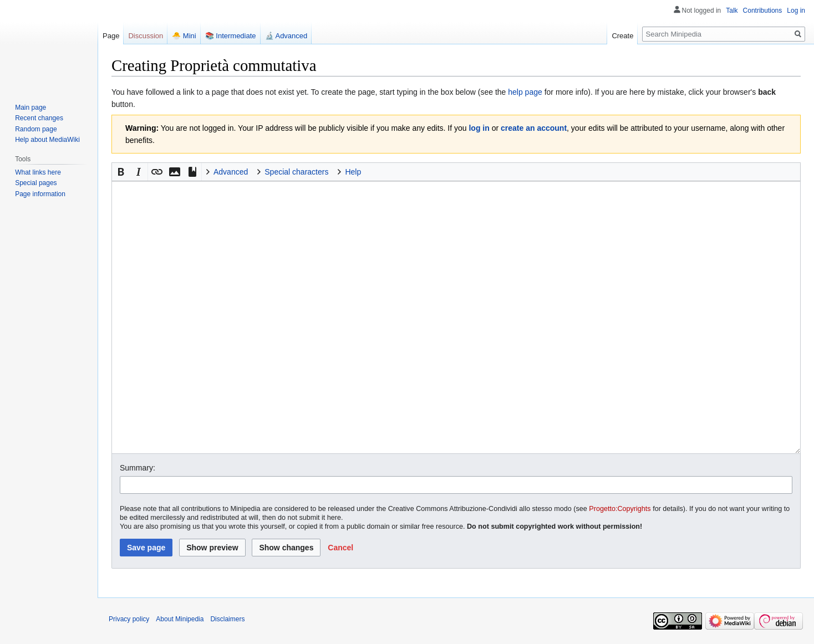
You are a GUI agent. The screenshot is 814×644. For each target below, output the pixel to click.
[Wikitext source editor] (456, 317)
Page (111, 36)
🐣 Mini (184, 36)
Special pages (36, 183)
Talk (732, 11)
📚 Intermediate (231, 36)
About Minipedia (180, 619)
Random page (36, 129)
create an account (534, 128)
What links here (38, 172)
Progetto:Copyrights (620, 509)
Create (622, 36)
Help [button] (353, 172)
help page (525, 92)
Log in (796, 11)
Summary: (138, 468)
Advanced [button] (231, 172)
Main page (30, 108)
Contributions (763, 11)
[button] (121, 172)
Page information (40, 194)
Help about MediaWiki (47, 140)
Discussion (146, 36)
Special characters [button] (296, 172)
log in (479, 128)
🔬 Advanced (286, 36)
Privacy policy (129, 619)
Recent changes (39, 118)
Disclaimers (227, 619)
